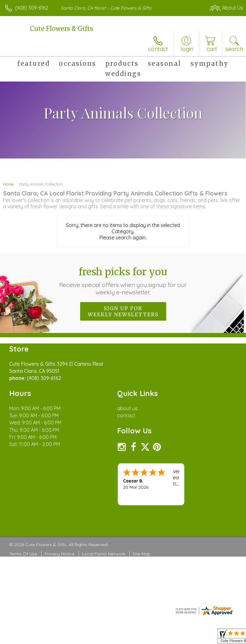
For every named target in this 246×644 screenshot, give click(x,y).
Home (8, 184)
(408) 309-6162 (32, 8)
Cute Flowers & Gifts (61, 29)
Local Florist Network (104, 554)
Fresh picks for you (123, 281)
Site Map (142, 554)
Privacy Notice (59, 554)
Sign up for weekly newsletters (123, 311)
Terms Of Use (23, 554)
